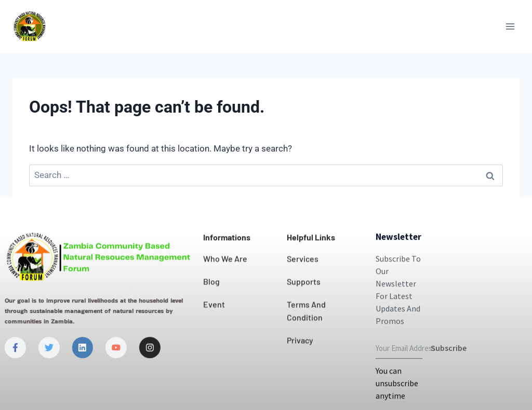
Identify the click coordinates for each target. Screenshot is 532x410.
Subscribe (449, 388)
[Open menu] (510, 26)
